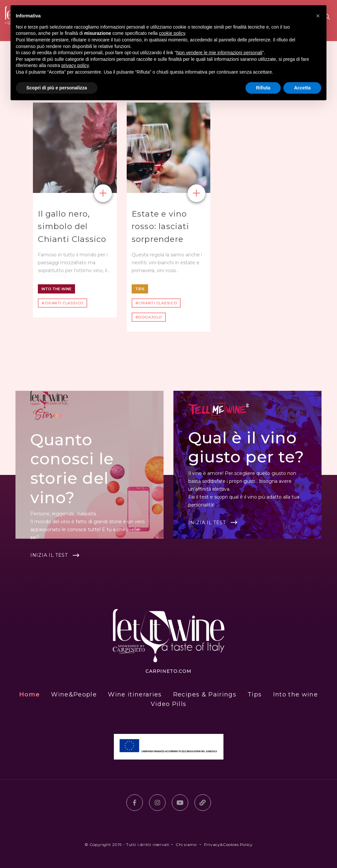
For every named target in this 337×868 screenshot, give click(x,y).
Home (29, 694)
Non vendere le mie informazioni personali (219, 53)
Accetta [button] (302, 88)
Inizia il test (49, 555)
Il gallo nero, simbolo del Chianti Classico (72, 226)
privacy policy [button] (75, 65)
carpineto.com (168, 671)
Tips (140, 289)
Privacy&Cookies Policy (228, 845)
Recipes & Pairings (205, 694)
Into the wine (56, 289)
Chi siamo (186, 845)
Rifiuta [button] (263, 88)
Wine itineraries (135, 694)
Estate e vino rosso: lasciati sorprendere (160, 226)
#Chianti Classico (62, 303)
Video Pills (169, 704)
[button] (318, 16)
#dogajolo (149, 317)
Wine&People (74, 694)
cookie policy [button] (172, 33)
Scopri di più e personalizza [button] (57, 88)
